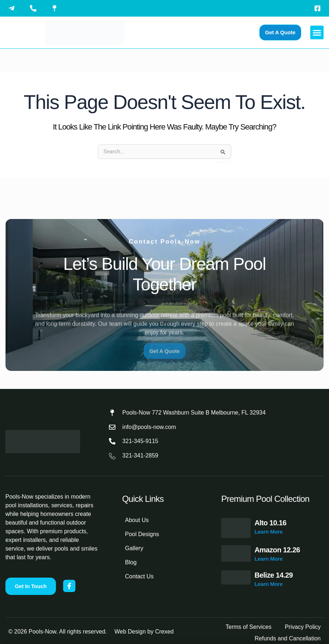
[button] (317, 32)
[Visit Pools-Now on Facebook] (319, 8)
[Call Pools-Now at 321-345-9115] (35, 8)
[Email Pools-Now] (13, 8)
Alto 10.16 (270, 523)
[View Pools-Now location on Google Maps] (56, 8)
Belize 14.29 (273, 575)
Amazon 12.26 (277, 550)
